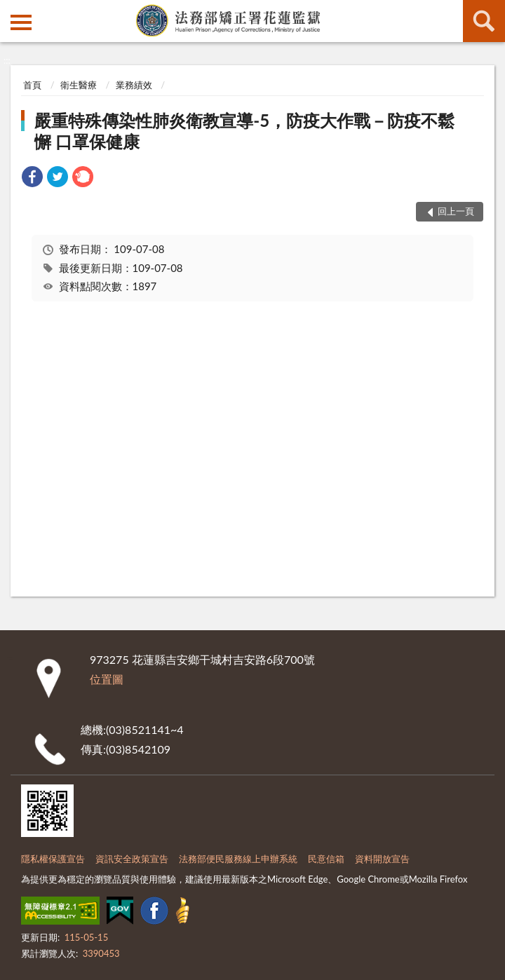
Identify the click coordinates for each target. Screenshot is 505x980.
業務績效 (134, 85)
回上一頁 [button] (456, 211)
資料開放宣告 (382, 859)
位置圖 (107, 679)
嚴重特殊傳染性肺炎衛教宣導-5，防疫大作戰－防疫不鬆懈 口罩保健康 (244, 131)
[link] (32, 178)
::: (11, 11)
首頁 (32, 85)
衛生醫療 (79, 85)
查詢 (484, 21)
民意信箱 (326, 859)
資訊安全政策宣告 (132, 859)
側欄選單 (21, 22)
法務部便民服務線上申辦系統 (238, 859)
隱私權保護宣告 (53, 859)
